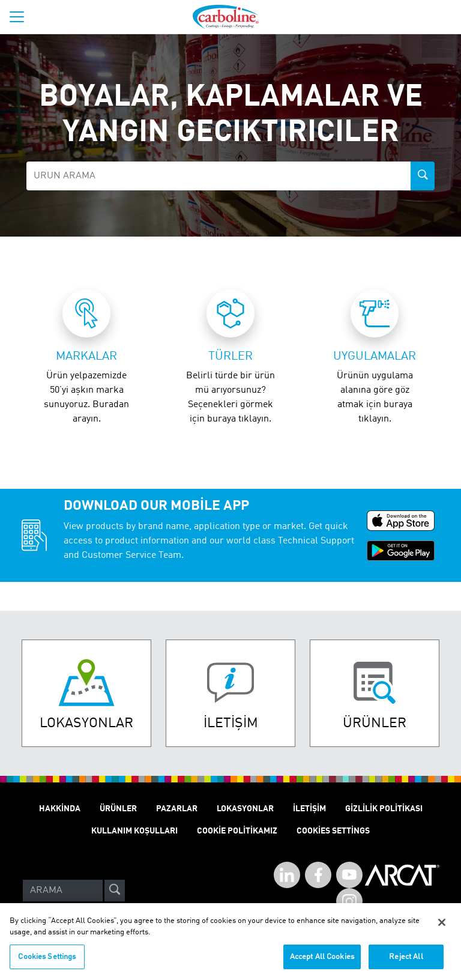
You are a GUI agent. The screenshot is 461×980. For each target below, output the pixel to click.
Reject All (406, 962)
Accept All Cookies (322, 962)
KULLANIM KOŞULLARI (134, 831)
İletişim (309, 809)
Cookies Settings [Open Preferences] (333, 831)
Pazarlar (177, 809)
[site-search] (115, 891)
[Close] (442, 928)
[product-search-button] (423, 176)
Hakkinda (60, 809)
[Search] (63, 891)
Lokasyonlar (245, 809)
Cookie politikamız (237, 831)
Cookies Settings (47, 962)
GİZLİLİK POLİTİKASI (384, 809)
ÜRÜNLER (118, 809)
